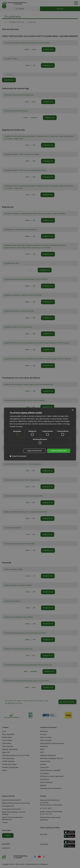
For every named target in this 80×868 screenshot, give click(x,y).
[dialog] (40, 434)
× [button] (73, 410)
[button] (18, 456)
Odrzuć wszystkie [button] (33, 451)
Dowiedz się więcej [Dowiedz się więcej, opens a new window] (17, 426)
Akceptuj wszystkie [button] (58, 451)
